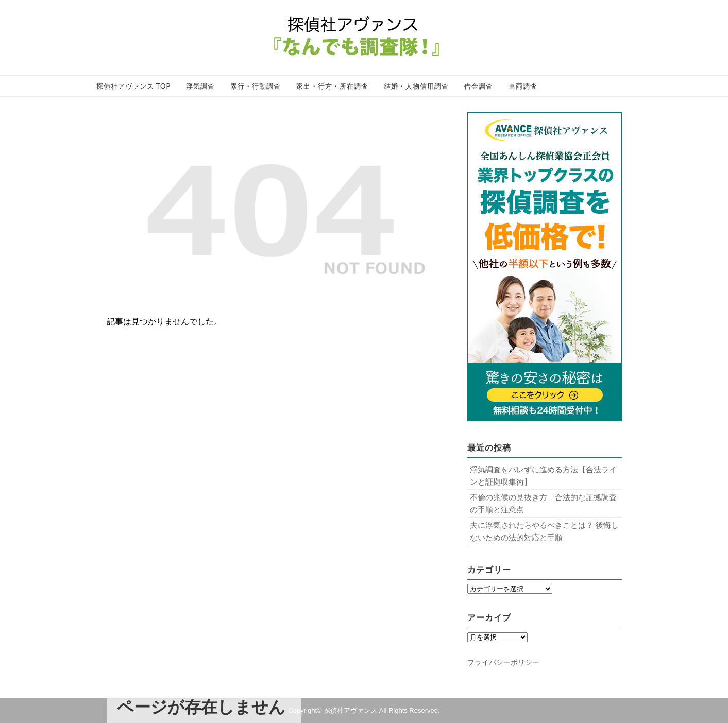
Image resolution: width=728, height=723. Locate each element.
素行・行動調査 (256, 86)
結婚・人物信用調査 (416, 86)
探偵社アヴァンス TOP (134, 86)
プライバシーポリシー (503, 662)
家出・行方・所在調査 (332, 86)
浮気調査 (200, 86)
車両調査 (523, 86)
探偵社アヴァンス (350, 710)
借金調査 (479, 86)
